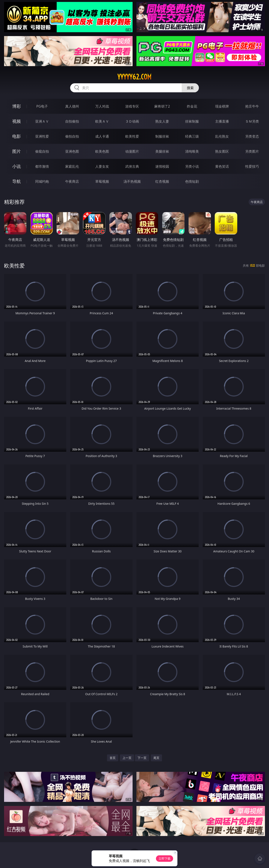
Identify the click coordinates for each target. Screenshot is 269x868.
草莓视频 (102, 181)
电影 (17, 136)
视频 (17, 121)
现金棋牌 (222, 106)
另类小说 (192, 166)
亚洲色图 (72, 151)
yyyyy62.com (134, 77)
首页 (113, 758)
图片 (17, 151)
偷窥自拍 (42, 151)
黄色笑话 (222, 166)
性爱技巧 (252, 166)
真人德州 (72, 106)
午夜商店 (72, 181)
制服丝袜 (162, 136)
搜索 (190, 88)
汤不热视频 (132, 181)
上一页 (127, 758)
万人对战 (102, 106)
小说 (17, 166)
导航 (17, 181)
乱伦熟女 (222, 136)
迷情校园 (162, 166)
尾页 (156, 758)
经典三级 (192, 136)
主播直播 (222, 121)
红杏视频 (162, 181)
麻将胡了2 (162, 106)
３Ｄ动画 (132, 121)
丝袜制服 (192, 121)
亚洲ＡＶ (42, 121)
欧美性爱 (132, 136)
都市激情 (42, 166)
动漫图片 (132, 151)
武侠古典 (132, 166)
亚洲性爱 (42, 136)
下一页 (142, 758)
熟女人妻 (162, 121)
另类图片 (252, 151)
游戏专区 (132, 106)
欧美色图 (102, 151)
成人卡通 (102, 136)
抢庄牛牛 (252, 106)
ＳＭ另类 (252, 121)
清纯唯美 (192, 151)
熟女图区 (222, 151)
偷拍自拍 (72, 136)
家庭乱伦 (72, 166)
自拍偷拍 (72, 121)
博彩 (17, 106)
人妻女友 (102, 166)
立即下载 (165, 858)
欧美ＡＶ (102, 121)
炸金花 (192, 106)
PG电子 (42, 106)
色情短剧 (192, 181)
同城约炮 (42, 181)
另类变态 (252, 136)
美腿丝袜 (162, 151)
